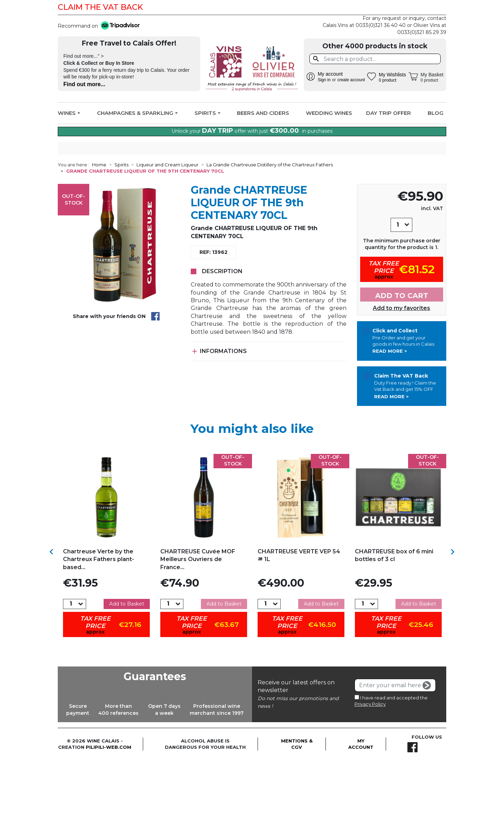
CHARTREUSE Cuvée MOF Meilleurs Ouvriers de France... (198, 628)
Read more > (390, 420)
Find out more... (84, 84)
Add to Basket (127, 673)
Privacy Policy (370, 773)
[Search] (375, 59)
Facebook (436, 7)
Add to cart (402, 365)
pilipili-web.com (108, 816)
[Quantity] (398, 294)
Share (155, 386)
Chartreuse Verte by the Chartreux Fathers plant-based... (99, 628)
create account (351, 80)
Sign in (324, 80)
